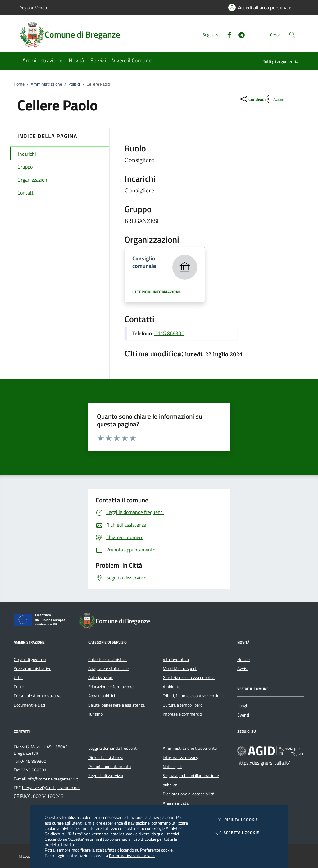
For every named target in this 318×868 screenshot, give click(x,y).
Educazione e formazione (111, 687)
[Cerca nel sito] (292, 35)
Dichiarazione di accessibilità (189, 794)
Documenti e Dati (29, 705)
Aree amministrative (32, 668)
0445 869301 (34, 770)
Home (19, 84)
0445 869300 (169, 333)
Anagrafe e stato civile (108, 668)
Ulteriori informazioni (156, 292)
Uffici (18, 677)
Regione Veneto (34, 8)
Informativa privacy (180, 758)
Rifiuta (236, 820)
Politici (74, 84)
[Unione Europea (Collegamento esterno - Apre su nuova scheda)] (41, 621)
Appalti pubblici (102, 696)
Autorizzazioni (101, 677)
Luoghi (243, 706)
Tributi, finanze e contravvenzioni (193, 696)
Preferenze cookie (156, 850)
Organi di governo (30, 659)
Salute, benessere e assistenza (116, 705)
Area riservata (176, 803)
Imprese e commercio (182, 714)
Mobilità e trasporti (180, 668)
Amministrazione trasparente (190, 748)
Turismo (95, 714)
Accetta (236, 833)
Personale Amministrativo (38, 696)
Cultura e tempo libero (183, 705)
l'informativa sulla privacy (132, 855)
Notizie (243, 659)
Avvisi (243, 668)
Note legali (172, 767)
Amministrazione (46, 84)
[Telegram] (239, 34)
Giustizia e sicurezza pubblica (189, 677)
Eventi (243, 715)
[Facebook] (227, 34)
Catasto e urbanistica (107, 659)
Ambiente (172, 687)
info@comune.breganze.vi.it (52, 779)
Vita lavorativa (176, 659)
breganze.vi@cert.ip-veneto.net (51, 788)
